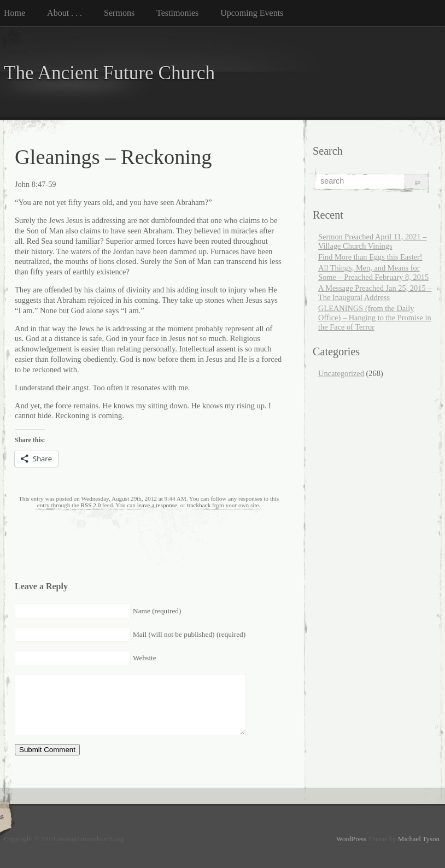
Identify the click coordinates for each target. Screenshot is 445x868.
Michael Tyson (419, 839)
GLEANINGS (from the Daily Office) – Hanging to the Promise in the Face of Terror (375, 318)
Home (14, 13)
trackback (199, 505)
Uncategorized (341, 373)
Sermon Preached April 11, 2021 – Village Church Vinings (373, 241)
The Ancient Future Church (109, 73)
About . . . (65, 13)
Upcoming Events (252, 13)
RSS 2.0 (91, 505)
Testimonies (177, 13)
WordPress (351, 839)
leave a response (157, 505)
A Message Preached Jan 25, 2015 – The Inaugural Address (375, 293)
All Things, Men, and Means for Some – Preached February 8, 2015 (373, 272)
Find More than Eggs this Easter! (370, 257)
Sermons (119, 13)
